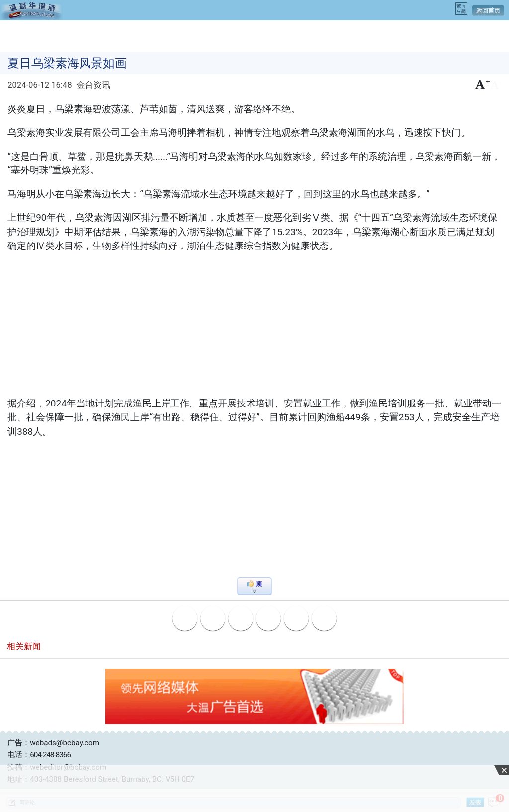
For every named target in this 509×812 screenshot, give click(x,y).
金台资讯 (93, 85)
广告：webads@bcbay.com (53, 743)
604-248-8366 (50, 755)
